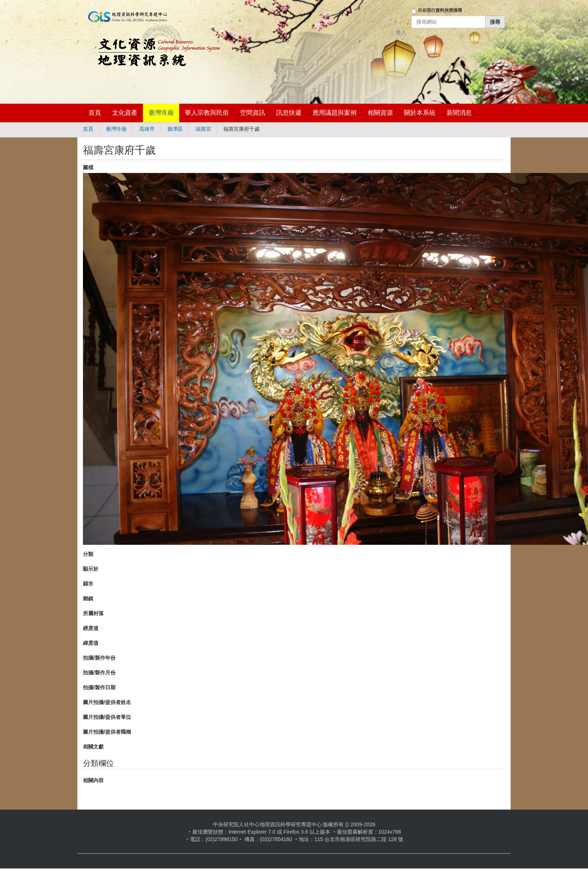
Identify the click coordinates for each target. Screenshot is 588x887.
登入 (401, 32)
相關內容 (93, 780)
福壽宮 (203, 129)
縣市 (88, 584)
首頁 (95, 113)
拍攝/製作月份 (99, 673)
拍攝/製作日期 (99, 687)
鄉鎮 (88, 598)
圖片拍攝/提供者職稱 (107, 732)
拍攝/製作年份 (99, 658)
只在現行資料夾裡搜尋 (440, 10)
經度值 (91, 628)
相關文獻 (93, 747)
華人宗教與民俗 (207, 113)
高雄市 (147, 129)
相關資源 (380, 113)
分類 (88, 554)
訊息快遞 (289, 113)
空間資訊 (253, 113)
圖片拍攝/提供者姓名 (107, 702)
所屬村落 (93, 613)
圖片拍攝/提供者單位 (107, 717)
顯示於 (91, 569)
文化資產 (125, 113)
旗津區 (175, 129)
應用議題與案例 (335, 113)
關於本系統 (420, 113)
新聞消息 (459, 113)
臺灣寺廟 (161, 113)
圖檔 (88, 167)
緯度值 (91, 643)
